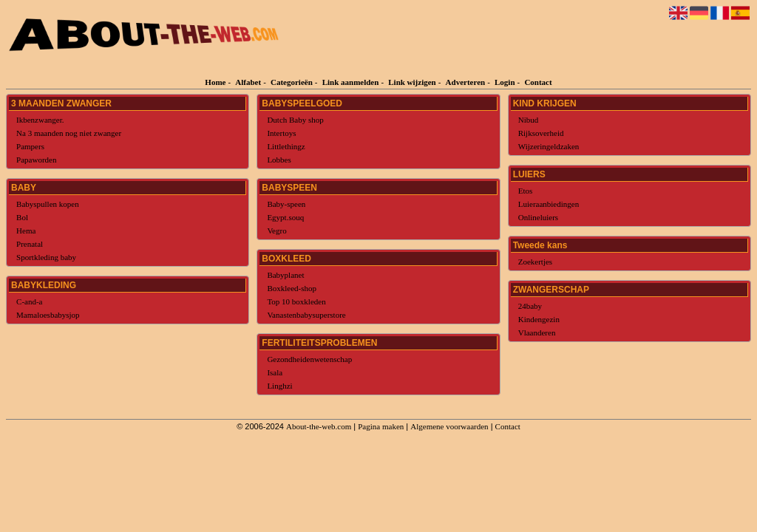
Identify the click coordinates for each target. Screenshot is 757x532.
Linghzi (279, 386)
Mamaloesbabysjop (48, 315)
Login (505, 82)
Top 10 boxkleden (296, 301)
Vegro (276, 231)
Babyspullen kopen (48, 204)
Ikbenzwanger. (40, 120)
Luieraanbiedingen (549, 204)
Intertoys (281, 133)
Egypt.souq (285, 217)
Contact (538, 82)
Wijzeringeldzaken (549, 146)
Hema (26, 231)
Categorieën (292, 82)
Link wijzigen (412, 82)
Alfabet (248, 82)
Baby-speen (286, 204)
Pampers (30, 146)
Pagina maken (381, 426)
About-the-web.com (319, 426)
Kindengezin (539, 319)
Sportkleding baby (46, 257)
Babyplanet (285, 275)
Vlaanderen (537, 332)
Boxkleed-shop (292, 288)
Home (215, 82)
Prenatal (30, 244)
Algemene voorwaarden (449, 426)
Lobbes (279, 160)
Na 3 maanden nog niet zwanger (69, 133)
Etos (526, 191)
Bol (22, 217)
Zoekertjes (535, 262)
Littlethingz (286, 146)
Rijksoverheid (541, 133)
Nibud (529, 120)
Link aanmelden (351, 82)
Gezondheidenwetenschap (309, 359)
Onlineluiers (538, 217)
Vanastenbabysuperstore (306, 315)
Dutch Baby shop (295, 120)
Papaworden (36, 160)
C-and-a (29, 301)
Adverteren (466, 82)
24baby (530, 306)
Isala (275, 372)
